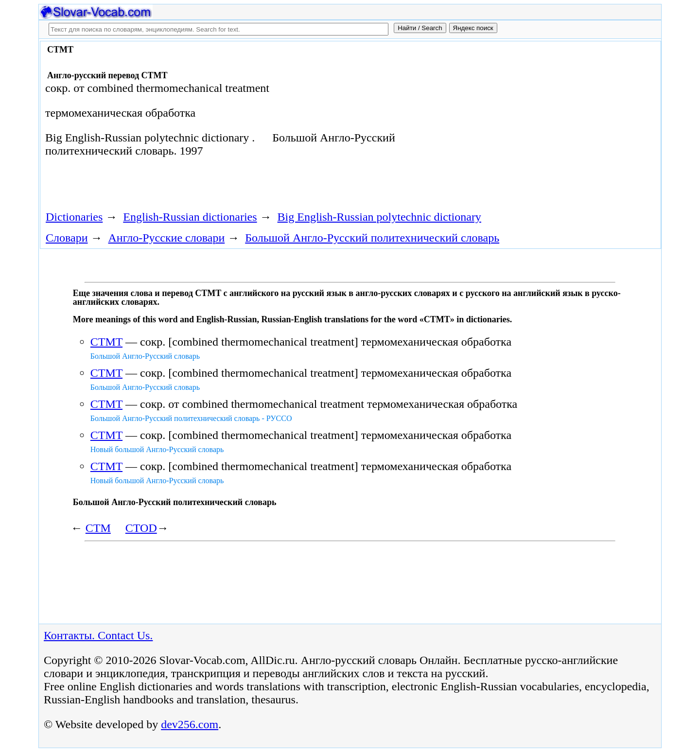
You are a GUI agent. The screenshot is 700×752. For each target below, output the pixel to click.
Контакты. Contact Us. (98, 635)
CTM (98, 528)
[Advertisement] (548, 122)
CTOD (141, 528)
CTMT (106, 342)
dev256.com (190, 724)
